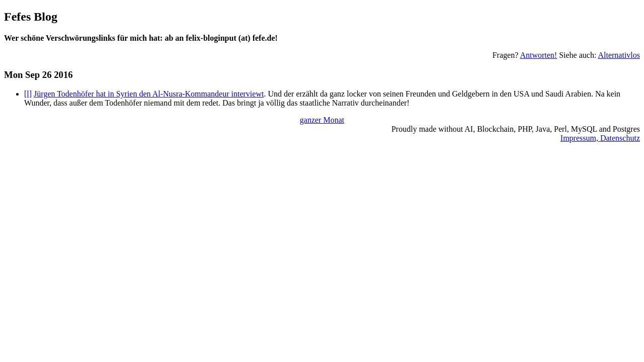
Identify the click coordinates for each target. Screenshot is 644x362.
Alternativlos (619, 55)
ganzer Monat (322, 120)
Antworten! (538, 55)
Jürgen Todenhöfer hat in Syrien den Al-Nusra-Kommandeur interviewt (149, 94)
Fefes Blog (31, 17)
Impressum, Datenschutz (600, 138)
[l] (28, 94)
